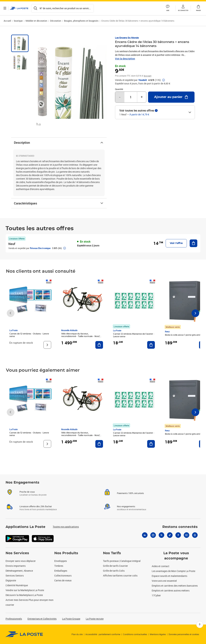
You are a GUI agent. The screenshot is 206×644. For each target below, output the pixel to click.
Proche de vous (27, 492)
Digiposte (11, 580)
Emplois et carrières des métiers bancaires (175, 586)
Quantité (119, 89)
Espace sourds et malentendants (169, 576)
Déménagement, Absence (19, 571)
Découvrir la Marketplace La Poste (24, 595)
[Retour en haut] (200, 625)
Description (59, 143)
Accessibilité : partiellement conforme (103, 634)
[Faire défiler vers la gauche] (11, 313)
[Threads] (195, 535)
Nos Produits (66, 553)
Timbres (59, 566)
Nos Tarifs (112, 553)
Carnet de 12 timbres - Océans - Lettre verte (29, 335)
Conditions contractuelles (135, 634)
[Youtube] (187, 535)
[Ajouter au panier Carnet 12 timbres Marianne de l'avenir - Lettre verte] (151, 345)
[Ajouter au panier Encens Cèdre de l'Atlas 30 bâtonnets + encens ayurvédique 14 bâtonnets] (171, 97)
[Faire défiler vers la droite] (195, 313)
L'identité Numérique (17, 585)
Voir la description (125, 59)
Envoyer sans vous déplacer (21, 561)
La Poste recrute (95, 619)
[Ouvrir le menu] (5, 8)
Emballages (61, 571)
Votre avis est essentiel (164, 581)
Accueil (7, 21)
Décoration (56, 21)
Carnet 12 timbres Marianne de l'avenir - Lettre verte (134, 335)
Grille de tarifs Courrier (115, 566)
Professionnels (14, 619)
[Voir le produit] (47, 345)
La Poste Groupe (71, 619)
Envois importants (16, 566)
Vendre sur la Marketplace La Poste (25, 590)
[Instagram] (153, 535)
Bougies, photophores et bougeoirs (81, 21)
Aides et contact (161, 566)
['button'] (19, 8)
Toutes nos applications (66, 527)
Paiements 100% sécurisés (130, 493)
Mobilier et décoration (36, 21)
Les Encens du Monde (127, 38)
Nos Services (17, 553)
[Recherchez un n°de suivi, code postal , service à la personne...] (62, 8)
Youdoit (143, 80)
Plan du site (77, 634)
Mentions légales (158, 634)
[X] (161, 535)
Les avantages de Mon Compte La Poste (173, 571)
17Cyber (156, 595)
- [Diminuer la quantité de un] (120, 97)
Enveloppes (61, 561)
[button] (183, 8)
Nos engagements (126, 506)
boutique (18, 21)
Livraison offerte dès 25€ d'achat (36, 506)
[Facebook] (178, 535)
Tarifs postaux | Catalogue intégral (122, 561)
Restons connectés (180, 527)
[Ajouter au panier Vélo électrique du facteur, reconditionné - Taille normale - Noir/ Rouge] (99, 345)
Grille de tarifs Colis (114, 571)
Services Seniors (15, 576)
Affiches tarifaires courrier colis (120, 576)
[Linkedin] (145, 535)
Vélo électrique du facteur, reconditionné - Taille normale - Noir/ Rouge (80, 336)
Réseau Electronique (40, 248)
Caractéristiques (59, 203)
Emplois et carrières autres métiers (171, 590)
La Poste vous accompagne (176, 556)
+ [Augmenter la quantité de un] (142, 97)
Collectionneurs (63, 576)
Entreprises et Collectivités (42, 619)
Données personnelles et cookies (184, 634)
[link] (24, 634)
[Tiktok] (170, 535)
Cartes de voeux (63, 580)
